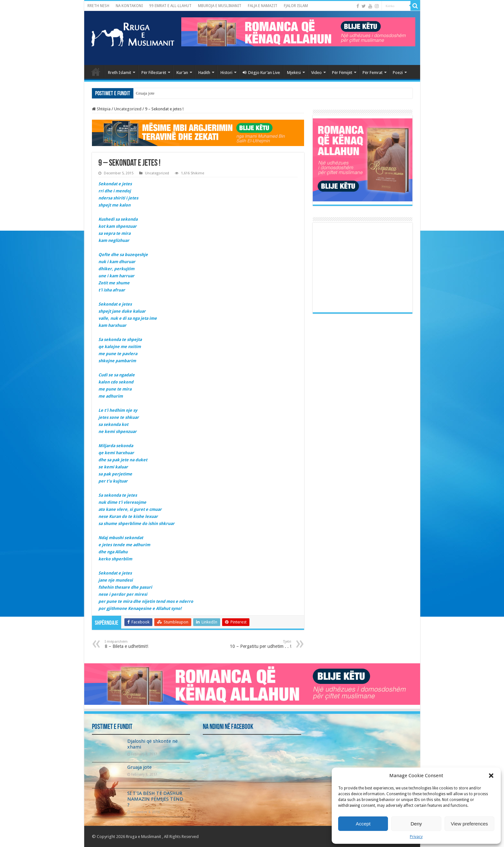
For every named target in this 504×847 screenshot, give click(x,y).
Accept (363, 824)
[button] (491, 776)
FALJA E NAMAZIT (263, 6)
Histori (226, 73)
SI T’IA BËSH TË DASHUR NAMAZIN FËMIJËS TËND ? (155, 799)
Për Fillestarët (154, 73)
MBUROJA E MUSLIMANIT (220, 6)
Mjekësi (294, 73)
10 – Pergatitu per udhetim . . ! (258, 644)
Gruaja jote (139, 767)
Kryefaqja (96, 72)
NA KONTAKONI (129, 6)
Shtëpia (101, 109)
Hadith (204, 73)
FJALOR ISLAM (296, 6)
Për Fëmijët (342, 73)
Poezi (398, 73)
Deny (416, 824)
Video (316, 73)
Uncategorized (128, 109)
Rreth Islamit (120, 73)
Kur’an (182, 73)
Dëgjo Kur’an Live (261, 73)
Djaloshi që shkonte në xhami (161, 93)
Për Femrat (373, 73)
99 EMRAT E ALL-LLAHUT (170, 6)
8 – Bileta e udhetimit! (138, 644)
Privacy (416, 837)
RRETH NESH (98, 6)
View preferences (470, 824)
